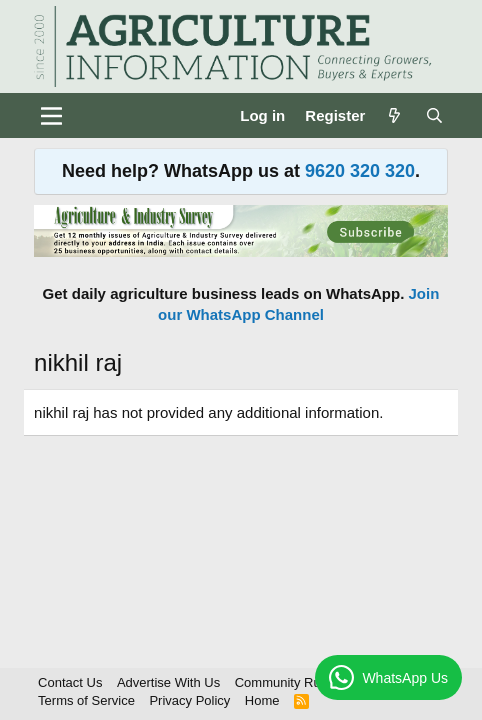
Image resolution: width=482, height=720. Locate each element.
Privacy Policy (189, 700)
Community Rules (286, 682)
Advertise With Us (168, 682)
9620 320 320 (360, 171)
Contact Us (70, 682)
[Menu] (51, 116)
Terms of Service (86, 700)
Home (262, 700)
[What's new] (394, 115)
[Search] (434, 115)
